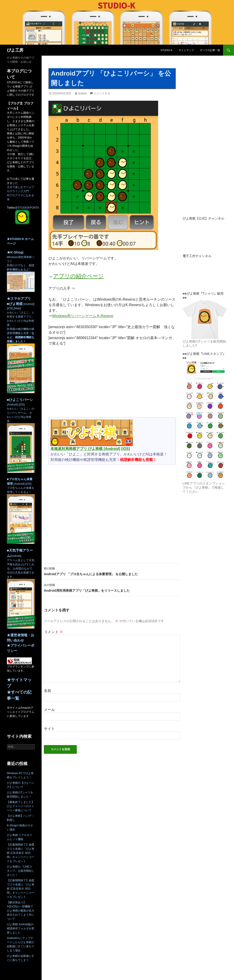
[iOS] (125, 449)
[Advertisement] (112, 384)
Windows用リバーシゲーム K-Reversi (83, 316)
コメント (53, 632)
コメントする (102, 93)
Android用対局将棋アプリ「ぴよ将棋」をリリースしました (112, 587)
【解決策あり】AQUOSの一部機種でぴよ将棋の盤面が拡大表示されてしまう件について (21, 911)
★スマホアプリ (19, 298)
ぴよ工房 (15, 50)
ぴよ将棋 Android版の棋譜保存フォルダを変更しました (21, 928)
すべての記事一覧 (210, 50)
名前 (48, 691)
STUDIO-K (166, 50)
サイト (49, 729)
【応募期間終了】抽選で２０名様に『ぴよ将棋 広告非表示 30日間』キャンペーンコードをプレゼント (21, 853)
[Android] (112, 449)
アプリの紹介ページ (78, 276)
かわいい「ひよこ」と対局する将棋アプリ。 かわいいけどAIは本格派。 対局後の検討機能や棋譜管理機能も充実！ (21, 340)
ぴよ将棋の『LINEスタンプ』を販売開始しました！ (21, 871)
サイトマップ (186, 50)
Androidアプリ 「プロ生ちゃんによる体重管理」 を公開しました (112, 571)
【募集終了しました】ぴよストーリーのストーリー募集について (21, 806)
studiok (82, 93)
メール (49, 710)
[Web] (17, 308)
